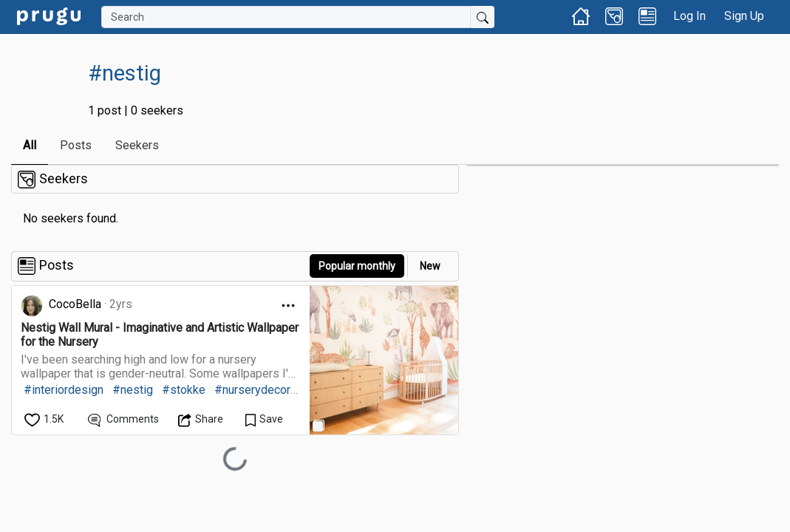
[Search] (286, 17)
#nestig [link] (133, 390)
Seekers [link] (137, 145)
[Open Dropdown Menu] (288, 306)
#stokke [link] (184, 390)
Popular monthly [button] (357, 266)
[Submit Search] (483, 17)
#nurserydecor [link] (252, 390)
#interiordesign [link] (64, 390)
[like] (45, 419)
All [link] (30, 145)
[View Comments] (124, 419)
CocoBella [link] (75, 304)
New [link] (430, 266)
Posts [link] (76, 145)
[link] (49, 15)
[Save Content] (264, 419)
